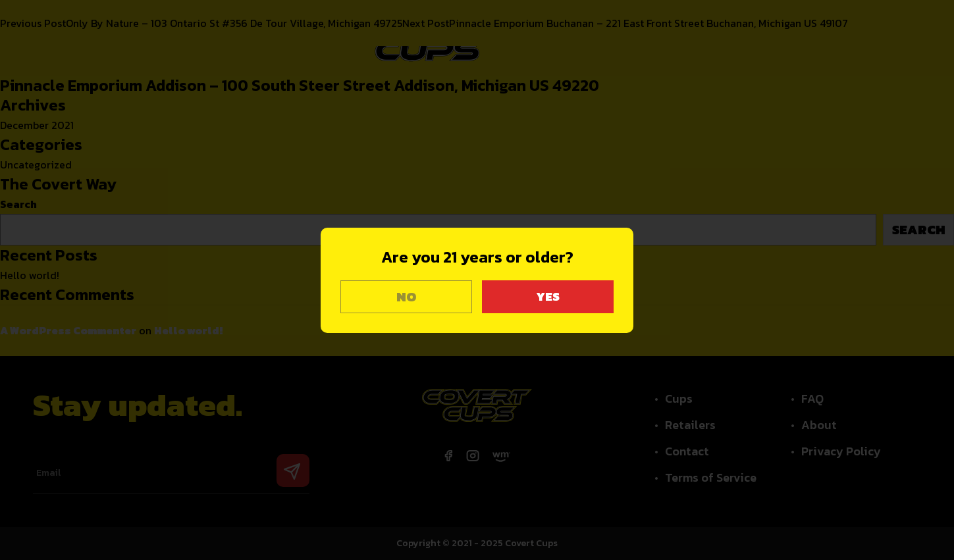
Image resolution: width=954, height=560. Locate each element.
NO (406, 297)
